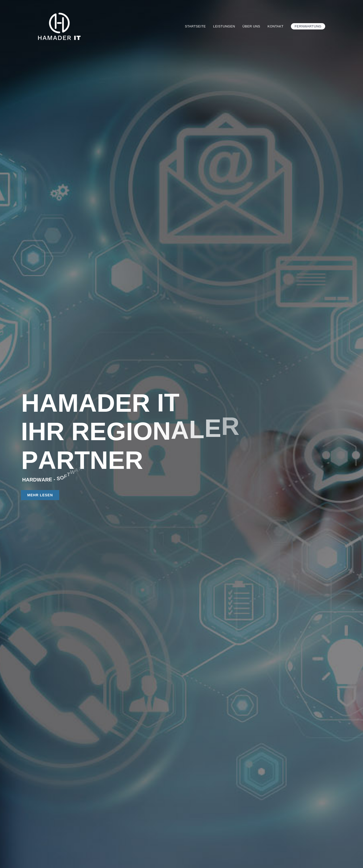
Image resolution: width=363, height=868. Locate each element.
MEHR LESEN (40, 495)
